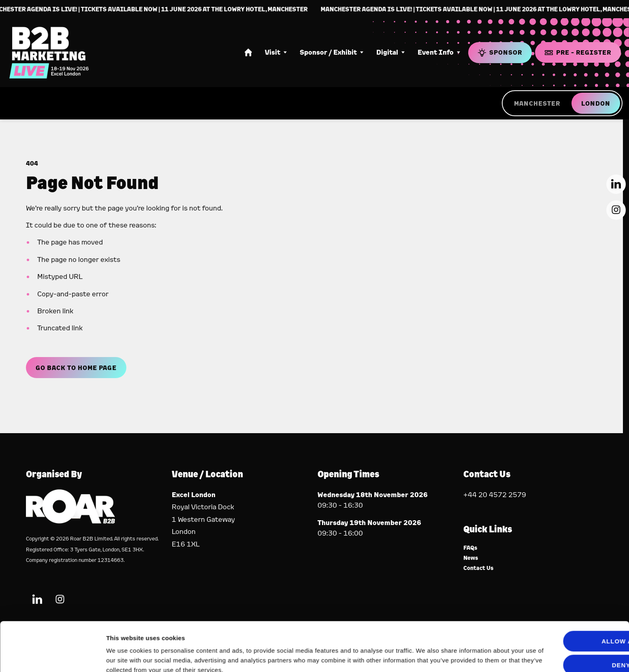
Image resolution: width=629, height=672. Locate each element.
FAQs (470, 548)
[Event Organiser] (70, 521)
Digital (387, 52)
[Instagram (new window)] (616, 210)
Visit (273, 52)
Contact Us (479, 568)
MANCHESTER (537, 103)
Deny (561, 628)
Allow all (562, 605)
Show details (125, 656)
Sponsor (500, 52)
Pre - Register (578, 52)
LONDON (596, 103)
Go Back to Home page (76, 368)
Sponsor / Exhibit (328, 52)
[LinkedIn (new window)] (616, 184)
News (471, 558)
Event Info (436, 52)
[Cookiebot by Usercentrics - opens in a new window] (52, 656)
